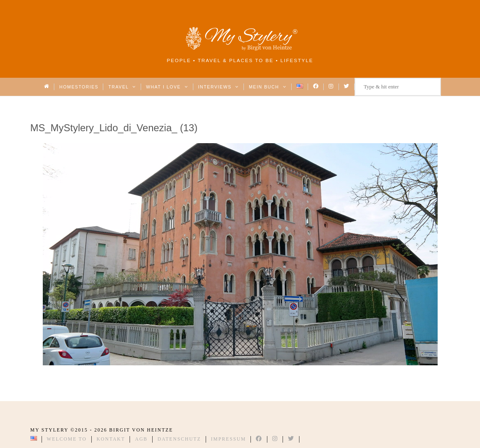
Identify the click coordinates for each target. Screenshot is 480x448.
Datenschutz (179, 439)
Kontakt (111, 439)
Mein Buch (268, 87)
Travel (122, 87)
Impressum (229, 439)
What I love (167, 87)
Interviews (219, 87)
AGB (141, 439)
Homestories (79, 87)
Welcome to (67, 439)
